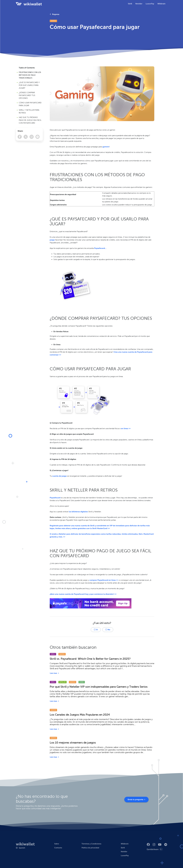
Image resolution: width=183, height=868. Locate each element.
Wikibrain (161, 4)
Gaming (53, 21)
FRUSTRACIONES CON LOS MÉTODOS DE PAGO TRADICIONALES (30, 75)
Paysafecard (55, 498)
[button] (20, 848)
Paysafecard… (100, 248)
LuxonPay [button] (150, 4)
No (108, 630)
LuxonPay (125, 855)
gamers (106, 147)
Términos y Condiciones (91, 844)
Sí (96, 630)
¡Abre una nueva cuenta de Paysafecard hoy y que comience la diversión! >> (83, 594)
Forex (82, 682)
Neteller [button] (139, 4)
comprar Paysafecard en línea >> (104, 580)
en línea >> (126, 428)
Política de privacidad (90, 848)
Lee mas (54, 673)
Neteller (62, 682)
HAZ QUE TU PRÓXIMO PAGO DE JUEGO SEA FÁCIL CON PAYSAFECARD (30, 120)
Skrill (53, 654)
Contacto (58, 848)
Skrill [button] (130, 4)
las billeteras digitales (78, 512)
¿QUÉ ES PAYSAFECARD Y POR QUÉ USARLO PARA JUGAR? (29, 85)
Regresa (55, 14)
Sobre (57, 844)
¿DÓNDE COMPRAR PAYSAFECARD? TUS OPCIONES (27, 95)
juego (52, 240)
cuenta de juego (59, 476)
